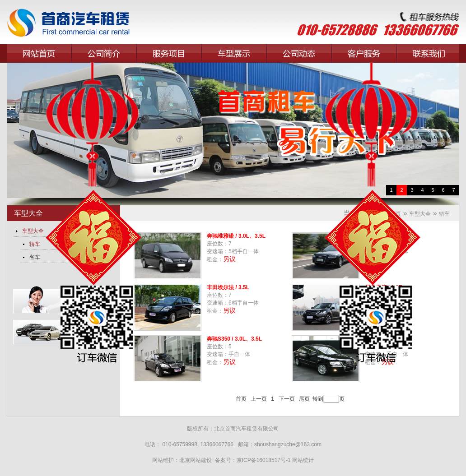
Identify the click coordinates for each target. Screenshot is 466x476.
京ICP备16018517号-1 (264, 460)
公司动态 (299, 53)
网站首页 (39, 53)
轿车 (444, 214)
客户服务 (364, 53)
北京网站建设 (196, 460)
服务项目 (169, 53)
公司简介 (104, 53)
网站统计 (303, 460)
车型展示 (234, 53)
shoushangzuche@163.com (288, 444)
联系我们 (429, 53)
